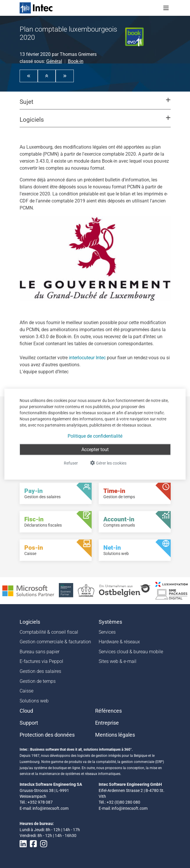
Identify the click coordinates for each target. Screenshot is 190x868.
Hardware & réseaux (119, 642)
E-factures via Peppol (41, 661)
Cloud (26, 711)
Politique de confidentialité (95, 436)
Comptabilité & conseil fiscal (49, 632)
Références (108, 711)
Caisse (26, 691)
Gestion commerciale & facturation (55, 642)
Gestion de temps (38, 681)
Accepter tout (95, 449)
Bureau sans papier (40, 652)
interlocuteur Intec (87, 358)
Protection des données (47, 735)
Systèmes (110, 622)
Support (29, 723)
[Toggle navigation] (166, 8)
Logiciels (30, 622)
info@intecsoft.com (51, 808)
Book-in (76, 61)
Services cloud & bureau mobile (131, 652)
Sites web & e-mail (118, 661)
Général (54, 61)
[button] (29, 76)
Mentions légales (115, 735)
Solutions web (34, 701)
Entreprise (107, 723)
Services (107, 632)
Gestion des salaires (40, 671)
